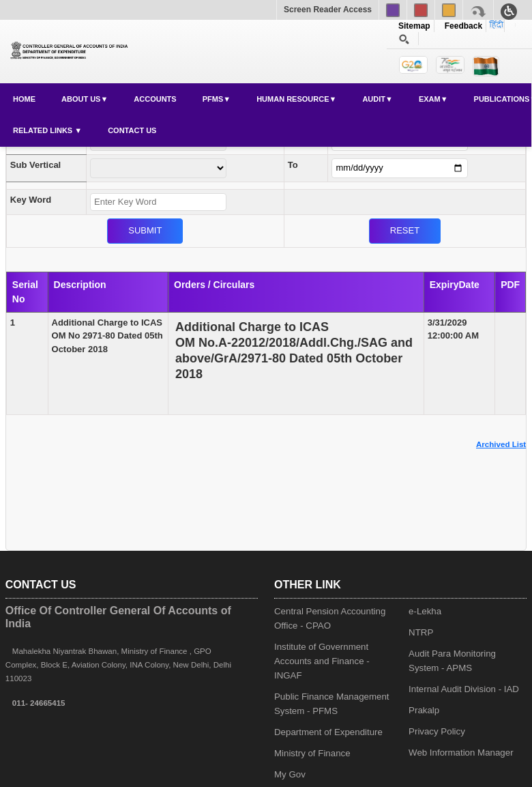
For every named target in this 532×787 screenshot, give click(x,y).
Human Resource (293, 99)
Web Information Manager (461, 753)
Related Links (44, 130)
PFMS (213, 99)
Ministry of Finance (312, 753)
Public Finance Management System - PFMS (332, 704)
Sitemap (414, 26)
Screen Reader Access (328, 10)
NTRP (421, 632)
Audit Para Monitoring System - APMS (452, 661)
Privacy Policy (437, 731)
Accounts (155, 99)
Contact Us (132, 130)
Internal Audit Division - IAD (464, 689)
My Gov (290, 774)
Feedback (461, 26)
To (293, 165)
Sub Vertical (35, 165)
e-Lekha (425, 611)
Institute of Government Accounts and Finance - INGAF (322, 661)
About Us (81, 99)
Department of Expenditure (328, 732)
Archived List (501, 444)
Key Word (31, 200)
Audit (374, 99)
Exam (430, 99)
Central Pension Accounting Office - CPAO (330, 618)
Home (24, 99)
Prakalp (424, 710)
